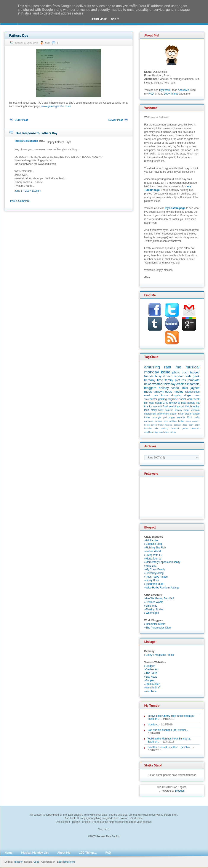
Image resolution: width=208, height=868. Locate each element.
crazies (181, 384)
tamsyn (158, 392)
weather (158, 384)
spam (158, 403)
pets (156, 395)
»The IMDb (151, 673)
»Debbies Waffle (154, 602)
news (148, 384)
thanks (148, 407)
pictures (180, 380)
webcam (195, 410)
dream (188, 414)
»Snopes (149, 680)
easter (173, 414)
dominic (169, 410)
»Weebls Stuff (152, 688)
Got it (115, 19)
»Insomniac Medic (155, 624)
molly (154, 410)
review (173, 403)
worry (167, 432)
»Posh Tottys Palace (156, 577)
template (194, 380)
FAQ (151, 94)
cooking (165, 428)
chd (182, 407)
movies (179, 392)
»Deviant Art (151, 669)
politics (173, 421)
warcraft (158, 407)
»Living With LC (153, 555)
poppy (172, 417)
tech (169, 376)
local (151, 403)
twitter (181, 421)
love (166, 421)
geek (196, 376)
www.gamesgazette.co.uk (56, 106)
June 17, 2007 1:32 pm (28, 191)
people (191, 403)
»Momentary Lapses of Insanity (162, 562)
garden (185, 428)
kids (189, 376)
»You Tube (150, 691)
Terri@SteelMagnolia (26, 141)
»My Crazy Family (155, 569)
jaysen (195, 388)
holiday (164, 388)
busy (158, 376)
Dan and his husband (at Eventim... (168, 730)
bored (147, 425)
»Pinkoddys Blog (154, 573)
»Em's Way (151, 606)
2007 (191, 425)
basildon (148, 428)
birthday (170, 384)
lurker (181, 414)
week (197, 399)
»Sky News (151, 677)
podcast (178, 425)
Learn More (99, 19)
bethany (150, 380)
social (182, 399)
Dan (48, 43)
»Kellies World (152, 551)
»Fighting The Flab (155, 548)
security (181, 417)
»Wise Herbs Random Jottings (162, 588)
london (158, 421)
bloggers (150, 388)
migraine (173, 399)
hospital (169, 425)
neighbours (149, 432)
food (165, 407)
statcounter (151, 399)
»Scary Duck (152, 580)
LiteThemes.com (66, 862)
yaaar (186, 410)
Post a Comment (20, 201)
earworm (149, 421)
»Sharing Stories (154, 609)
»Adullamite (151, 540)
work (190, 399)
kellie (166, 372)
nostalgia (156, 417)
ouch (185, 372)
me (178, 367)
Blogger (180, 791)
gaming (162, 399)
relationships (192, 392)
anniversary (163, 414)
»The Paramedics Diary (158, 628)
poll (165, 417)
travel (161, 432)
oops (169, 392)
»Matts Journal (153, 559)
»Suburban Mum (154, 584)
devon (154, 425)
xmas (196, 395)
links (185, 388)
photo (176, 372)
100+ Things (171, 94)
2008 (188, 421)
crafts (197, 417)
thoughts (195, 407)
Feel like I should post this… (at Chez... (170, 747)
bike (157, 428)
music (148, 395)
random (179, 376)
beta (184, 403)
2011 (189, 417)
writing (173, 432)
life (146, 403)
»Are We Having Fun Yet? (159, 598)
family (169, 380)
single (187, 395)
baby (161, 410)
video (175, 388)
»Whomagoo (152, 613)
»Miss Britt (150, 566)
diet (186, 407)
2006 (185, 425)
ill (164, 376)
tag (156, 432)
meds (148, 392)
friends (149, 376)
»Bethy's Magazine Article (159, 655)
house (165, 395)
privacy (178, 410)
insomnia (193, 384)
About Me (183, 90)
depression (150, 414)
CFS (165, 403)
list (198, 403)
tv (179, 403)
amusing (152, 367)
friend (161, 425)
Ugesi (37, 862)
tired (160, 380)
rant (168, 367)
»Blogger (149, 666)
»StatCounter (152, 684)
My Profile (165, 90)
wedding (174, 407)
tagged (195, 372)
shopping (176, 395)
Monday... (153, 725)
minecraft (195, 428)
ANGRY (196, 421)
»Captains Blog (153, 544)
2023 (197, 425)
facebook (175, 428)
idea (147, 410)
